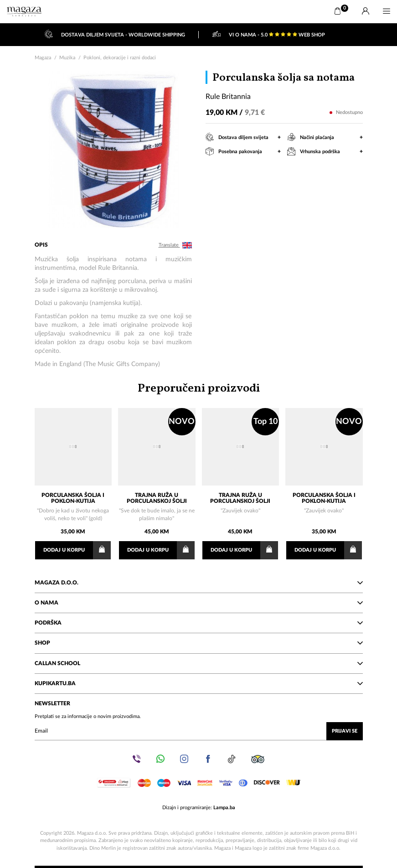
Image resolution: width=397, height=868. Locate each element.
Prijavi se (345, 731)
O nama (199, 603)
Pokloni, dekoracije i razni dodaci (120, 58)
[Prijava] (366, 11)
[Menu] (387, 11)
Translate (175, 245)
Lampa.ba (224, 808)
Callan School (199, 663)
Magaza (43, 58)
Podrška (199, 623)
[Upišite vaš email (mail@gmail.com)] (199, 731)
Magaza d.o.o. (199, 583)
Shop (199, 643)
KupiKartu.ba (199, 683)
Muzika (67, 58)
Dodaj (77, 550)
